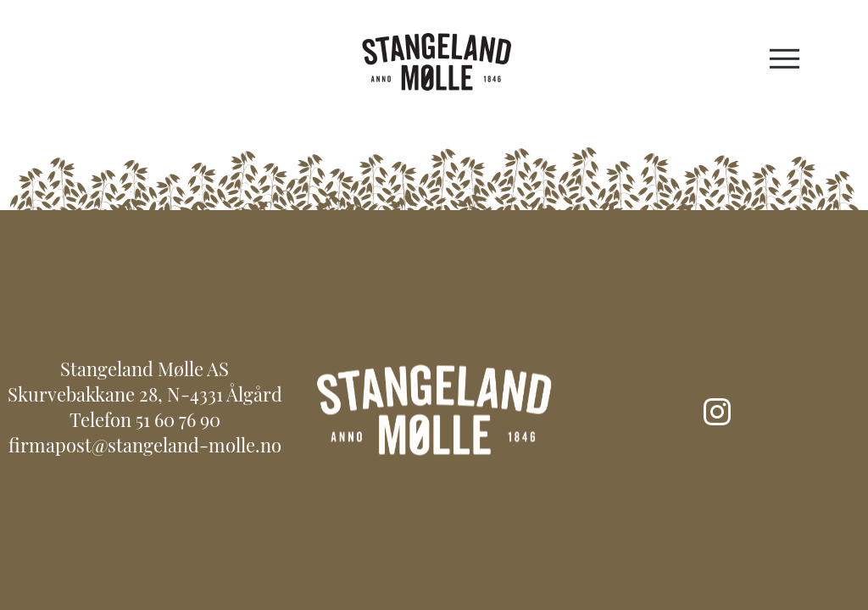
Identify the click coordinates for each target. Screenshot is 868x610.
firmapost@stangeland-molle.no (145, 448)
